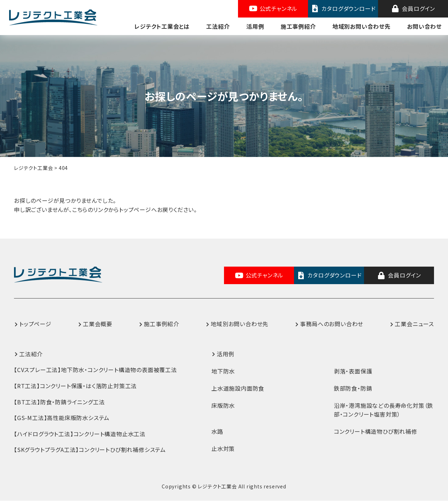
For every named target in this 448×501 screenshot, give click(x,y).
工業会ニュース (414, 324)
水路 (217, 431)
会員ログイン (413, 8)
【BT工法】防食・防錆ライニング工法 (59, 402)
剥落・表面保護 (353, 371)
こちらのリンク (90, 210)
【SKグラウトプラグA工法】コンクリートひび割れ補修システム (90, 450)
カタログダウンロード (343, 8)
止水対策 (223, 448)
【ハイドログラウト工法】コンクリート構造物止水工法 (80, 434)
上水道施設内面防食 (238, 388)
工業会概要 (98, 324)
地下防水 (223, 371)
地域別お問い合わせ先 (362, 26)
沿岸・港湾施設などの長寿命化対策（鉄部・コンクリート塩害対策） (384, 410)
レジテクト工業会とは (162, 26)
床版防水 (223, 405)
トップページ (35, 324)
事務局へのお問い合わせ (332, 324)
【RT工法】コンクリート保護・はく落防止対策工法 (75, 386)
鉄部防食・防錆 (353, 388)
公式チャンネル (273, 8)
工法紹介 (218, 26)
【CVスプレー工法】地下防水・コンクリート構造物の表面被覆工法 (96, 370)
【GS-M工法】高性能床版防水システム (62, 418)
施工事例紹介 (298, 26)
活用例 (255, 26)
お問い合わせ (424, 26)
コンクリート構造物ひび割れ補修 (376, 431)
